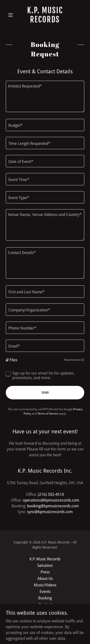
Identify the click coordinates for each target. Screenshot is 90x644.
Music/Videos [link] (45, 585)
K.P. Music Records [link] (45, 559)
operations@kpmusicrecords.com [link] (51, 500)
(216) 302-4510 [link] (51, 494)
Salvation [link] (45, 566)
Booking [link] (45, 598)
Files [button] (13, 360)
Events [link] (45, 592)
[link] (45, 15)
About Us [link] (45, 579)
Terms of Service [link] (48, 414)
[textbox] (45, 96)
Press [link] (45, 572)
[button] (12, 15)
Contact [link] (45, 605)
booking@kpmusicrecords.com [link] (53, 506)
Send (45, 393)
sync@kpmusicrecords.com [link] (50, 512)
